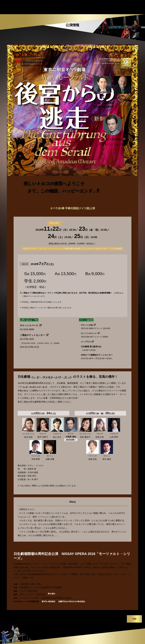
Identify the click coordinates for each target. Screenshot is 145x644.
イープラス (86, 342)
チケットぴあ (87, 325)
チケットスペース (29, 325)
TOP (134, 619)
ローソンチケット (89, 333)
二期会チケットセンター (33, 335)
